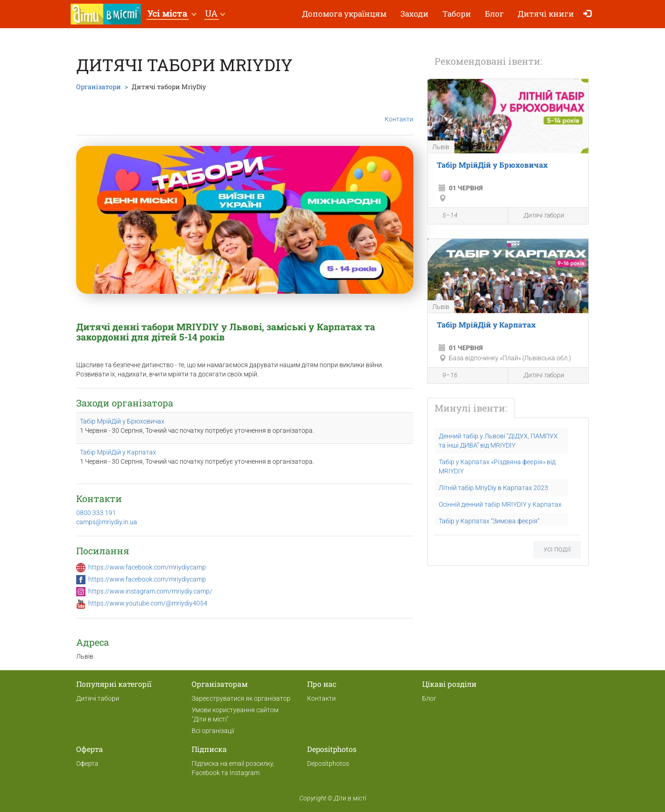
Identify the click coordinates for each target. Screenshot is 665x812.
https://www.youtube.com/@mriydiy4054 (148, 603)
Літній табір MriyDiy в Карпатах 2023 (493, 488)
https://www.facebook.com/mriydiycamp (147, 567)
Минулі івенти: (471, 408)
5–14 (445, 217)
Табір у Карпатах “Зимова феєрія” (489, 521)
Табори (457, 14)
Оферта (87, 764)
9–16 (445, 376)
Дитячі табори (539, 216)
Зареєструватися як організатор (241, 698)
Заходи (414, 14)
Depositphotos (328, 764)
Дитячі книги (546, 14)
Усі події (557, 549)
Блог (494, 14)
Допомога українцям (344, 14)
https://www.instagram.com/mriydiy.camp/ (150, 591)
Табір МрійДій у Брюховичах (122, 421)
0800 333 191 (96, 513)
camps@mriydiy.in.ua (107, 522)
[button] (172, 14)
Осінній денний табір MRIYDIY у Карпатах (500, 504)
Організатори (99, 87)
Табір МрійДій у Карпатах (118, 452)
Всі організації (213, 731)
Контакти (399, 112)
